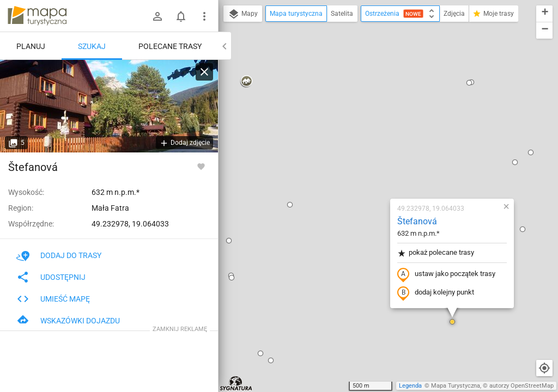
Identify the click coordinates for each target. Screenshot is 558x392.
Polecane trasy (170, 46)
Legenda (410, 386)
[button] (226, 79)
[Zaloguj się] (157, 16)
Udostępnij (51, 277)
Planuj (31, 46)
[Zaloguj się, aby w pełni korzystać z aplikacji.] (201, 166)
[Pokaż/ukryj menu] (204, 16)
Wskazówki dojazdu (68, 321)
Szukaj (92, 46)
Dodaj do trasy (59, 255)
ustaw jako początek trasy (382, 149)
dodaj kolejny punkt (371, 167)
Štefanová (353, 96)
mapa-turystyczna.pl (37, 16)
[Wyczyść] (204, 72)
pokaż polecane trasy (371, 127)
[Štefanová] (109, 106)
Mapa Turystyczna (456, 386)
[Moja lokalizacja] (544, 368)
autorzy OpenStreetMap (521, 386)
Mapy (243, 14)
